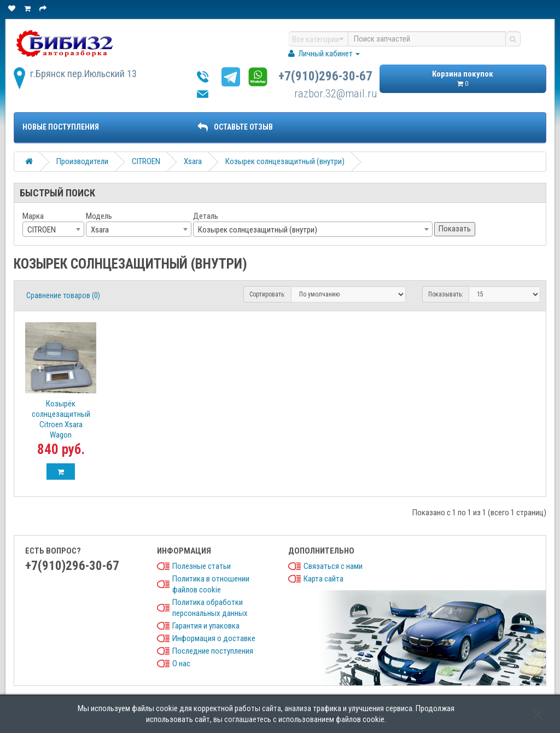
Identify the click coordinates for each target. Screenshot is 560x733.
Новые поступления (61, 127)
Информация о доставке (214, 638)
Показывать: (446, 294)
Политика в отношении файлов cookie (211, 584)
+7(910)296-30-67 (325, 76)
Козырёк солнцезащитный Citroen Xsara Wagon (61, 419)
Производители (82, 161)
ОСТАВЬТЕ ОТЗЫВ (235, 127)
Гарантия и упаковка (206, 626)
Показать (455, 229)
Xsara (193, 161)
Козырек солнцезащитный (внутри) (285, 161)
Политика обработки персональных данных (210, 608)
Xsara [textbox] (100, 230)
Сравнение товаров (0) (63, 295)
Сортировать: (267, 294)
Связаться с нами (333, 566)
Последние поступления (213, 651)
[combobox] (53, 229)
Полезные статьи (202, 566)
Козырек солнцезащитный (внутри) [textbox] (258, 230)
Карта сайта (323, 579)
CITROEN (146, 161)
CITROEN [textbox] (42, 230)
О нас (181, 664)
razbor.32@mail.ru (336, 94)
